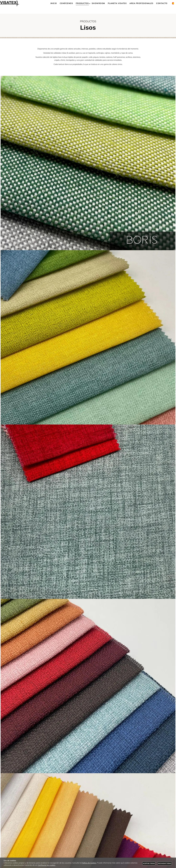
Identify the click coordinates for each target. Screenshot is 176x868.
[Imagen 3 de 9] (88, 512)
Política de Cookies (89, 863)
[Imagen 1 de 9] (88, 163)
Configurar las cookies (47, 865)
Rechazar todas (165, 863)
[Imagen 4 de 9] (88, 686)
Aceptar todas (149, 863)
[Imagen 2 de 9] (88, 337)
